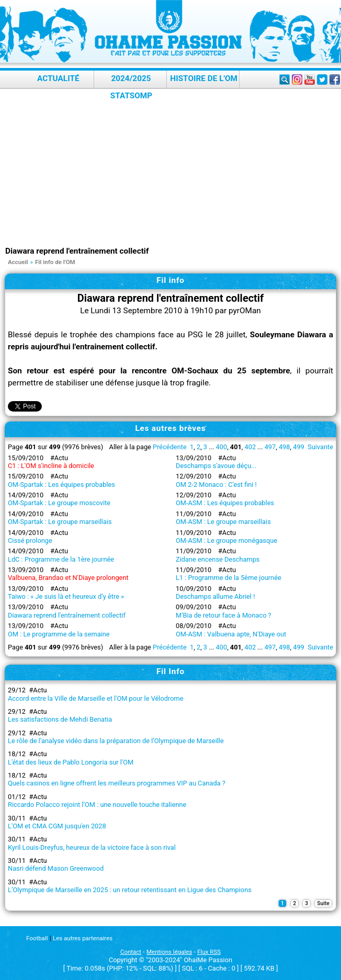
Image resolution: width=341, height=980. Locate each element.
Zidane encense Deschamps (218, 559)
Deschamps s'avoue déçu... (216, 466)
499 (299, 447)
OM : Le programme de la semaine (59, 634)
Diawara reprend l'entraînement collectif (67, 615)
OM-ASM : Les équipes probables (225, 503)
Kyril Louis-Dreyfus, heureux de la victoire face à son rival (92, 847)
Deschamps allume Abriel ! (215, 596)
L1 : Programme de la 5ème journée (229, 578)
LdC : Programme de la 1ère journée (61, 559)
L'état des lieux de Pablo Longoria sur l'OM (71, 762)
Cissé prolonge (30, 540)
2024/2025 (131, 78)
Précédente (170, 447)
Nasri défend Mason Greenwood (56, 868)
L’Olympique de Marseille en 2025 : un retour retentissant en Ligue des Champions (130, 890)
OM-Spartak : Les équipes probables (61, 485)
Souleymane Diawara (288, 335)
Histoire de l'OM (204, 78)
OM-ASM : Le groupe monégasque (226, 540)
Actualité (58, 78)
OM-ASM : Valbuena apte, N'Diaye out (231, 634)
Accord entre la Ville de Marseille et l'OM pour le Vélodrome (95, 698)
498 (285, 447)
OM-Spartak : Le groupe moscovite (59, 503)
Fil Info (170, 671)
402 (251, 447)
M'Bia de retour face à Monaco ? (224, 615)
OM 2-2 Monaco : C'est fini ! (216, 485)
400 (222, 447)
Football (37, 938)
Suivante (320, 447)
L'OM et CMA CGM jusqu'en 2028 (57, 826)
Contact (131, 952)
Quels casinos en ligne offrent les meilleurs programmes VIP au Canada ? (117, 783)
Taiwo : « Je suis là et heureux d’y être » (66, 596)
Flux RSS (209, 952)
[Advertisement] (173, 167)
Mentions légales (169, 952)
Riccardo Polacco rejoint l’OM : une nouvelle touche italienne (97, 805)
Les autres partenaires (83, 938)
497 (270, 447)
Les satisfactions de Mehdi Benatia (60, 719)
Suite (323, 903)
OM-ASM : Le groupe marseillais (223, 522)
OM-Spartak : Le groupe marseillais (60, 522)
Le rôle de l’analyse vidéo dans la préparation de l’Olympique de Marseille (116, 741)
